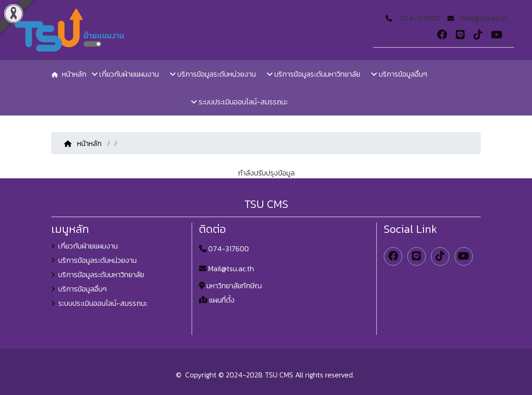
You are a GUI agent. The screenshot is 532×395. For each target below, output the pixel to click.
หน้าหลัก (84, 143)
